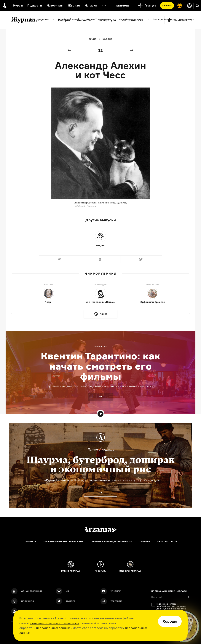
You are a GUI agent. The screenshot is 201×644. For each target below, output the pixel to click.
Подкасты (35, 5)
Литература (107, 20)
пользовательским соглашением (55, 623)
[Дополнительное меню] (104, 6)
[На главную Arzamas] (4, 6)
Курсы (18, 5)
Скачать (167, 5)
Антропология (133, 20)
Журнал (74, 5)
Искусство (85, 20)
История (64, 20)
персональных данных (53, 628)
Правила (145, 542)
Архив (93, 39)
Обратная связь (167, 542)
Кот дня (107, 39)
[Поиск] (197, 6)
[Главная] (100, 529)
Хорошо (170, 621)
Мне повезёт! (180, 20)
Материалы (55, 5)
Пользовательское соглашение (63, 542)
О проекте (30, 542)
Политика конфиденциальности (111, 542)
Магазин (91, 5)
